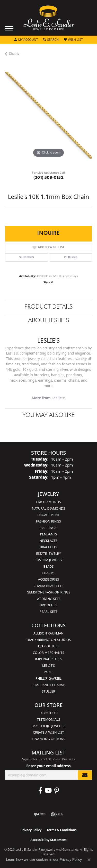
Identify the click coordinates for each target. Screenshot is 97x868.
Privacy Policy (31, 830)
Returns (71, 258)
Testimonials (48, 719)
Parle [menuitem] (48, 672)
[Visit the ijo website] (40, 814)
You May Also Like (48, 415)
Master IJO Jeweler (48, 726)
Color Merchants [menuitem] (49, 653)
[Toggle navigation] (9, 28)
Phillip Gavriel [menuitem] (48, 678)
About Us (48, 713)
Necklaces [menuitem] (49, 541)
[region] (48, 115)
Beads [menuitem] (49, 566)
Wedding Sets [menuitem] (48, 599)
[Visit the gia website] (57, 814)
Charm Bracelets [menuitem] (48, 586)
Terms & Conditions (61, 830)
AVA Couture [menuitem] (48, 646)
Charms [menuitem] (48, 573)
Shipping (27, 258)
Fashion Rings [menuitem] (48, 521)
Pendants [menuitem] (49, 534)
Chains (14, 54)
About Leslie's (49, 321)
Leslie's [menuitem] (48, 665)
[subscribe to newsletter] (85, 775)
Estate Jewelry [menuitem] (48, 553)
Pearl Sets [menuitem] (48, 612)
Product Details (49, 307)
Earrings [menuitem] (49, 528)
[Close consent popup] (89, 860)
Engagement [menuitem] (48, 515)
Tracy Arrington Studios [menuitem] (48, 640)
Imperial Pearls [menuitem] (48, 659)
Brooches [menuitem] (49, 605)
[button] (26, 40)
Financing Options (48, 739)
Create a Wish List (48, 732)
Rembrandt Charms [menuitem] (48, 685)
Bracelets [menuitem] (48, 547)
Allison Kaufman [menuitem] (49, 633)
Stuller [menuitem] (49, 691)
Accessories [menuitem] (48, 579)
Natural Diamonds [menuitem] (48, 508)
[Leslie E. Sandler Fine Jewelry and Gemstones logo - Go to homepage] (49, 18)
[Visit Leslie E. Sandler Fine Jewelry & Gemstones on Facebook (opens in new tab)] (40, 791)
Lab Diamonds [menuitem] (48, 502)
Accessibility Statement (48, 840)
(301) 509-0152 (49, 178)
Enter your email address (48, 766)
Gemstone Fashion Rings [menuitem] (48, 592)
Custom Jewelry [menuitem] (49, 560)
